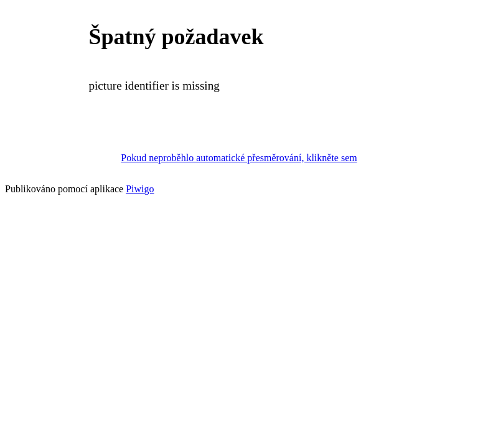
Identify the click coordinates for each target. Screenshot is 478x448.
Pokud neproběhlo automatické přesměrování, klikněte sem (239, 158)
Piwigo (140, 189)
